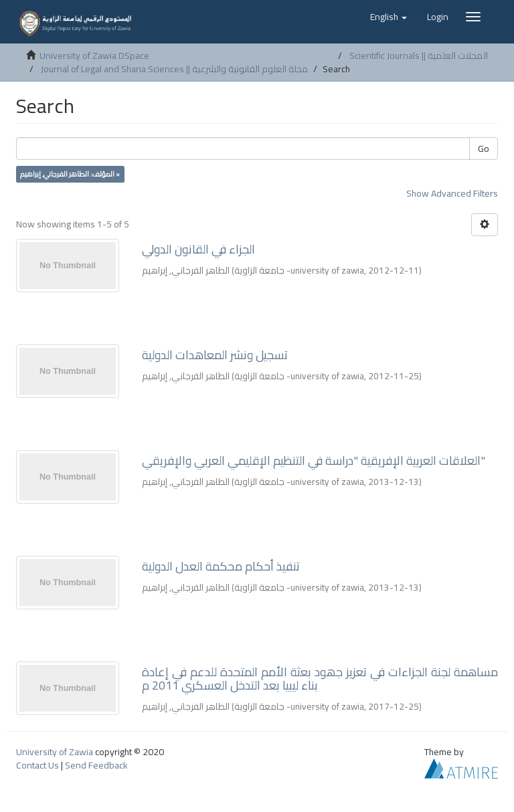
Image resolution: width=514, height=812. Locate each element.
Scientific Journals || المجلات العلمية (419, 56)
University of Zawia (55, 752)
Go (484, 148)
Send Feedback (96, 765)
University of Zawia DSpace (94, 56)
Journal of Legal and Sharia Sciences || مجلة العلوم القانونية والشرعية (174, 69)
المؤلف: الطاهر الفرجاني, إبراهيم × (70, 174)
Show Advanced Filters (452, 193)
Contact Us (37, 765)
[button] (389, 17)
